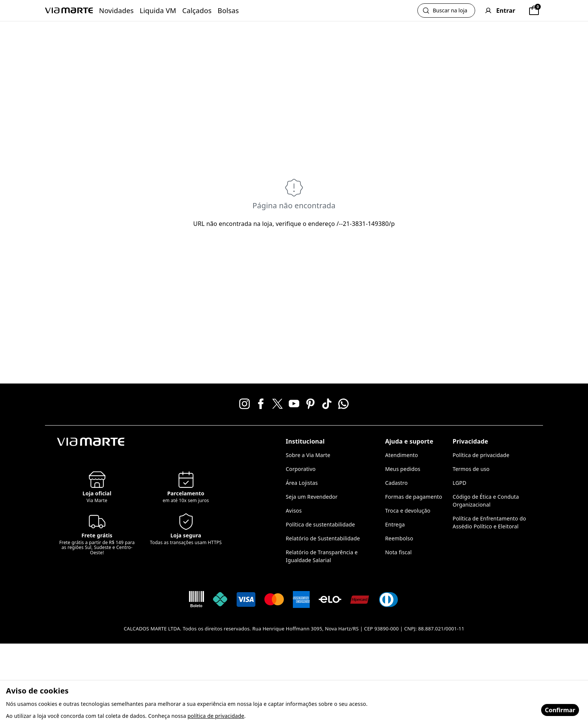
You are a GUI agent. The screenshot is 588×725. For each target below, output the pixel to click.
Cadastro (396, 483)
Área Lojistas (302, 483)
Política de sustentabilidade (320, 524)
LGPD (460, 483)
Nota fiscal (398, 552)
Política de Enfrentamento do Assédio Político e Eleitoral (489, 522)
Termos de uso (471, 469)
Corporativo (301, 469)
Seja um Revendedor (312, 497)
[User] (500, 11)
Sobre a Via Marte (308, 455)
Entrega (395, 524)
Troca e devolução (408, 511)
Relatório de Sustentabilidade (323, 538)
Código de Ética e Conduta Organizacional (486, 501)
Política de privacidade (481, 455)
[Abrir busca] (446, 11)
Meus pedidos (403, 469)
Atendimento (402, 455)
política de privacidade (216, 716)
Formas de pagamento (414, 497)
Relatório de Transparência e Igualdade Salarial (322, 556)
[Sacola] (534, 11)
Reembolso (399, 538)
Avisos (294, 511)
